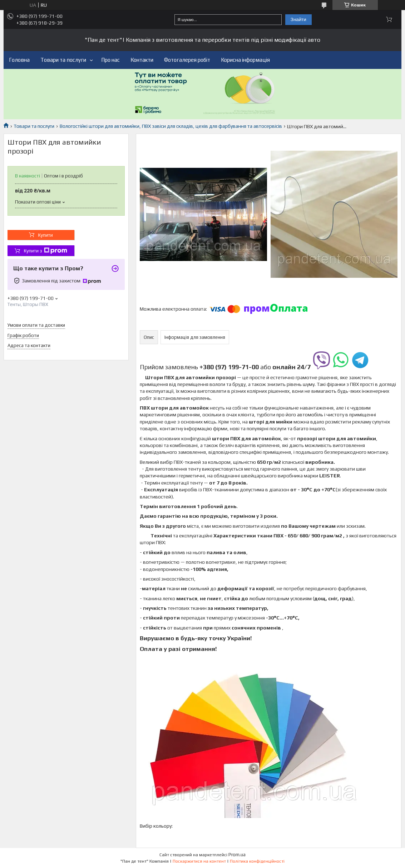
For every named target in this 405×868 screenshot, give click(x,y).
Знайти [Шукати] (298, 19)
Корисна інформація (245, 60)
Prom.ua (237, 855)
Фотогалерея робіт (187, 60)
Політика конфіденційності (257, 861)
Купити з (45, 251)
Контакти (142, 60)
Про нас (110, 60)
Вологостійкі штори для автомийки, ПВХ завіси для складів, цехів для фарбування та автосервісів (171, 126)
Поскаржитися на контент (199, 861)
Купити (45, 235)
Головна (19, 60)
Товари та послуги (63, 60)
